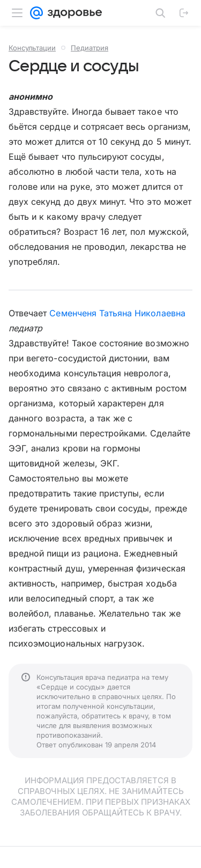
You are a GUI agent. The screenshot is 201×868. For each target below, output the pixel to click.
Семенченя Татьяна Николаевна (117, 313)
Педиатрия (90, 48)
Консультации (32, 48)
